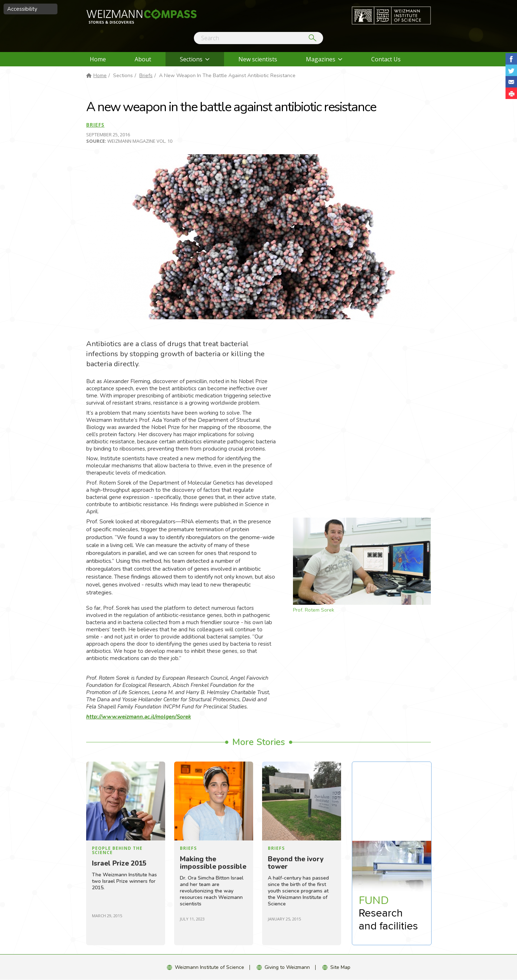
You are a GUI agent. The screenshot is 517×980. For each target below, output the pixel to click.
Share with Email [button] (511, 82)
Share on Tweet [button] (511, 70)
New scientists (258, 59)
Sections (191, 59)
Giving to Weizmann (287, 967)
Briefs (146, 76)
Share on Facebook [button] (511, 59)
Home (98, 59)
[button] (511, 93)
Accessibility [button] (22, 9)
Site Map (340, 967)
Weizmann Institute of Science (209, 967)
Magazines (321, 59)
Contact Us (386, 59)
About (143, 59)
